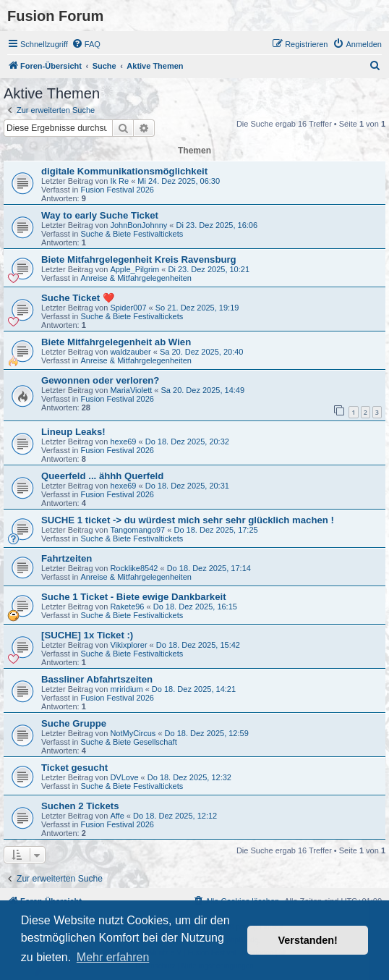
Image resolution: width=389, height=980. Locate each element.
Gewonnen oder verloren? (100, 380)
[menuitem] (86, 44)
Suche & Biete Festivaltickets (132, 234)
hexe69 (123, 442)
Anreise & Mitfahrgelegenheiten (136, 278)
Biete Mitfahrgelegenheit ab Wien (116, 342)
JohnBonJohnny (138, 225)
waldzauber (130, 352)
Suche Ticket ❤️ (78, 298)
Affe (117, 816)
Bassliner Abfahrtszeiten (97, 679)
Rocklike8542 (134, 568)
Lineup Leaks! (73, 432)
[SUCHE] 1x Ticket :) (87, 635)
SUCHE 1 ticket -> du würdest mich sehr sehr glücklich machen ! (188, 520)
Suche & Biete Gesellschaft (128, 742)
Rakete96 (127, 607)
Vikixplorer (128, 645)
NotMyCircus (133, 733)
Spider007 (128, 308)
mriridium (126, 689)
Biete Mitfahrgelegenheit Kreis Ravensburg (139, 259)
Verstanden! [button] (308, 940)
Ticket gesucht (74, 768)
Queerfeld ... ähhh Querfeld (102, 476)
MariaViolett (131, 390)
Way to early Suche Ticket (100, 215)
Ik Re (119, 181)
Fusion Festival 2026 (117, 190)
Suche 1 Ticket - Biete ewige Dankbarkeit (134, 597)
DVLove (124, 777)
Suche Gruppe (74, 723)
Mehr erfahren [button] (113, 957)
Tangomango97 (137, 530)
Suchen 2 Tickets (80, 806)
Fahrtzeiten (67, 558)
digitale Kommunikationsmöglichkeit (124, 171)
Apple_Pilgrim (134, 269)
